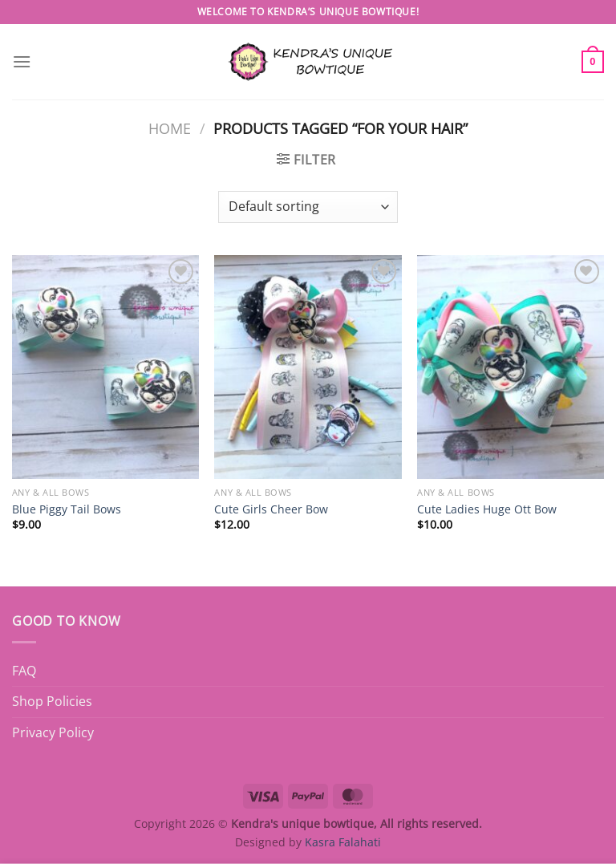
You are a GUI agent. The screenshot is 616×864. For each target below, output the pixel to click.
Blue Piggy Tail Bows (67, 509)
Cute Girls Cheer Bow (271, 509)
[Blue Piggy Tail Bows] (105, 367)
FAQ (24, 671)
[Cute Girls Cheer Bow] (308, 367)
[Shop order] (308, 207)
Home (170, 128)
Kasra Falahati (343, 842)
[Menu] (22, 61)
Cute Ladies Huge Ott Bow (487, 509)
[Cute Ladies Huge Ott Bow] (511, 367)
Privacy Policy (53, 732)
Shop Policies (52, 701)
